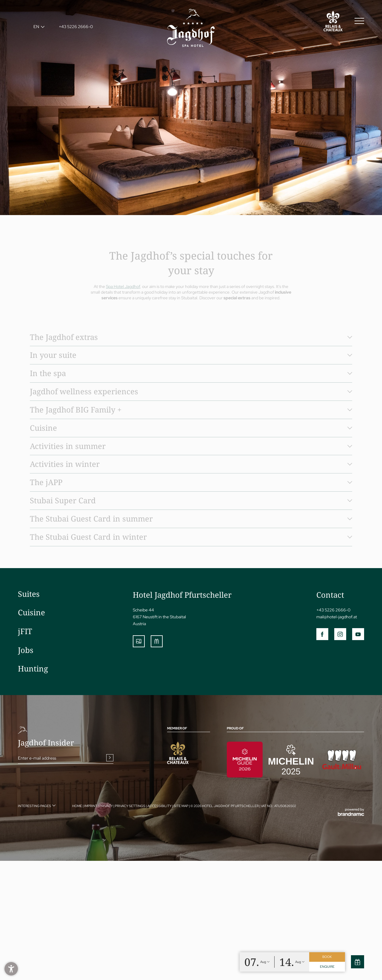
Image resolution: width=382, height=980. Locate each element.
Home (77, 806)
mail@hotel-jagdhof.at (337, 617)
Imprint (91, 806)
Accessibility (160, 806)
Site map (181, 806)
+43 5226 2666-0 (333, 610)
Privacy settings (130, 806)
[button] (11, 969)
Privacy (106, 806)
